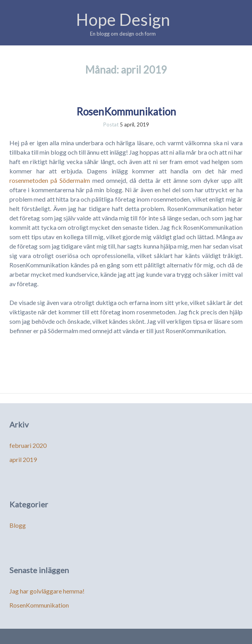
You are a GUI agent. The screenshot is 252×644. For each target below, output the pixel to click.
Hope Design (123, 20)
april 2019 (23, 459)
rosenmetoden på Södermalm (51, 180)
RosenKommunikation (126, 112)
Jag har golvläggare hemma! (47, 591)
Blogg (18, 525)
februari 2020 (28, 445)
